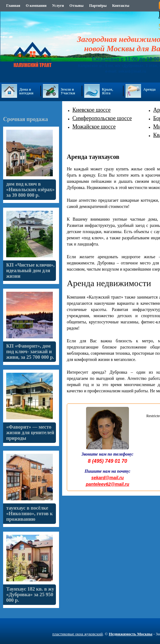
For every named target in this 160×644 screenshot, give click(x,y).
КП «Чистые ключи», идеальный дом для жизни (30, 270)
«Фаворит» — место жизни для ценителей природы (30, 432)
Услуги (58, 6)
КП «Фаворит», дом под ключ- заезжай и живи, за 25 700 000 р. (30, 351)
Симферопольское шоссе (102, 118)
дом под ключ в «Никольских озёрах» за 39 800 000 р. (30, 189)
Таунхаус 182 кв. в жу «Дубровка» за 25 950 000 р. (30, 594)
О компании (36, 6)
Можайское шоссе (94, 127)
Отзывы (77, 6)
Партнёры (98, 6)
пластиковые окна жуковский (77, 634)
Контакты (121, 6)
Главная (13, 6)
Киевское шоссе (91, 110)
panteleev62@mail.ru (107, 484)
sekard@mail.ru (108, 478)
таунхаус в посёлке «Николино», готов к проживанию (30, 513)
